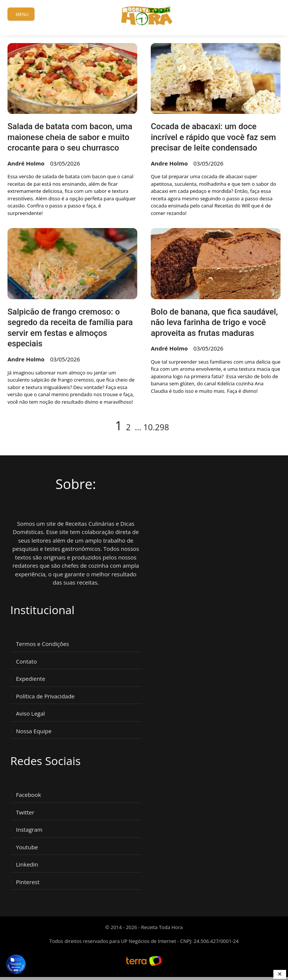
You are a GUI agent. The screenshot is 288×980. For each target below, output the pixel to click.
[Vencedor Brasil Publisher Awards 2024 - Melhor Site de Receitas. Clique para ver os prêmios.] (16, 964)
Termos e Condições (43, 644)
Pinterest (28, 882)
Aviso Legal (31, 714)
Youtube (27, 847)
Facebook (29, 795)
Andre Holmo (169, 163)
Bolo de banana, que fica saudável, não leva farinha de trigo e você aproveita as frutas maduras (214, 322)
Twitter (25, 812)
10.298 (156, 427)
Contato (27, 662)
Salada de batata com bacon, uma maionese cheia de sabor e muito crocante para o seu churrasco (70, 137)
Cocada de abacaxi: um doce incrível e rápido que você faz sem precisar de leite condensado (213, 137)
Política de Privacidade (46, 696)
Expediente (31, 679)
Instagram (29, 830)
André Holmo (26, 163)
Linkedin (27, 864)
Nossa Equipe (34, 731)
